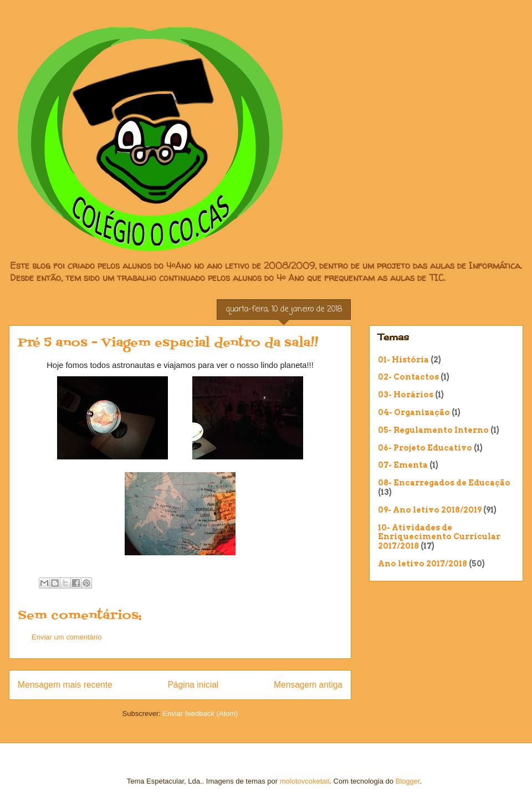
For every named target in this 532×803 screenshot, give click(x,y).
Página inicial (193, 685)
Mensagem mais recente (65, 685)
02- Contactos (408, 377)
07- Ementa (403, 465)
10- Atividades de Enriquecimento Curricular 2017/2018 (439, 537)
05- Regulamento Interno (433, 430)
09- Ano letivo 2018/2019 (430, 510)
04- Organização (414, 412)
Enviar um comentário (66, 637)
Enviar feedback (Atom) (201, 714)
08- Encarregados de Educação (444, 483)
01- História (403, 360)
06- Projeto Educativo (425, 448)
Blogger (408, 781)
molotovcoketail (305, 781)
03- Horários (406, 395)
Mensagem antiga (308, 685)
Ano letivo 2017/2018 (423, 564)
